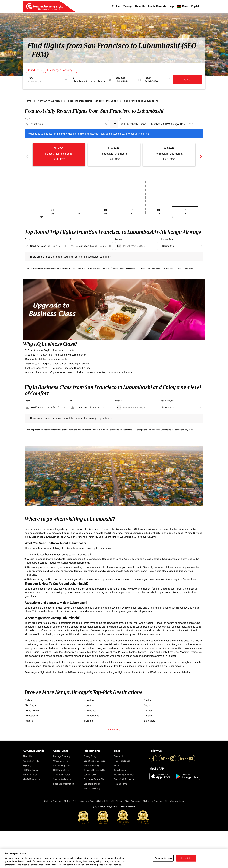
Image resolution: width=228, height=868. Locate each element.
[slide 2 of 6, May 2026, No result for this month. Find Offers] (114, 155)
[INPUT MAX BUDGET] (139, 242)
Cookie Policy (90, 771)
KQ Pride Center (30, 767)
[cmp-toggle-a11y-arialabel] (114, 124)
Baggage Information (64, 780)
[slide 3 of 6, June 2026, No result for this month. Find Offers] (169, 155)
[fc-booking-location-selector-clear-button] (111, 80)
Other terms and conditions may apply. (177, 265)
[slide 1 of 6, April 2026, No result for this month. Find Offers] (59, 155)
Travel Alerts (120, 767)
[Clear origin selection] (107, 124)
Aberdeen (90, 697)
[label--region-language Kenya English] (190, 6)
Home (28, 101)
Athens (148, 712)
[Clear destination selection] (201, 124)
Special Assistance (62, 776)
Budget (119, 236)
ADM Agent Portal (62, 771)
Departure (120, 78)
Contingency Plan (92, 780)
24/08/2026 (151, 81)
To (73, 78)
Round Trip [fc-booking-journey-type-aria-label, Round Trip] (33, 70)
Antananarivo (92, 712)
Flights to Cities (71, 798)
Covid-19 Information (124, 776)
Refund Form (120, 780)
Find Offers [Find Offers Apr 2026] (59, 159)
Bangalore (150, 717)
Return (148, 78)
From (30, 78)
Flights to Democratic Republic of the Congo (93, 101)
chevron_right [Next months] (201, 155)
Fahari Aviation (30, 771)
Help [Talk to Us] (122, 757)
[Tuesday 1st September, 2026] (185, 203)
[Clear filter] (65, 243)
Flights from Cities (132, 798)
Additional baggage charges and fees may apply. (141, 265)
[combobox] (46, 82)
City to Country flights (174, 798)
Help (171, 6)
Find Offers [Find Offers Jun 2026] (169, 159)
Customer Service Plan (94, 776)
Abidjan (148, 697)
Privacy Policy (90, 753)
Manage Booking (62, 753)
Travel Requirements (124, 771)
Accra (147, 702)
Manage (128, 6)
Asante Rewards (157, 6)
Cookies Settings (163, 858)
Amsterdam (31, 712)
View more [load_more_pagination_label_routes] (114, 726)
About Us (140, 6)
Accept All (186, 858)
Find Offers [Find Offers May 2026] (114, 159)
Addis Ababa (32, 707)
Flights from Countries (153, 798)
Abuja (87, 702)
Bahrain (89, 717)
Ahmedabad (91, 707)
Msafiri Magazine (31, 776)
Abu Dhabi (31, 702)
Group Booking (61, 757)
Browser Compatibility (94, 767)
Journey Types (168, 236)
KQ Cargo (28, 762)
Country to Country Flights (92, 798)
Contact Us (119, 753)
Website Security (91, 762)
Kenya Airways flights (50, 101)
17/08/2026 (122, 81)
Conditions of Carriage (94, 757)
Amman (148, 707)
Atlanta (29, 717)
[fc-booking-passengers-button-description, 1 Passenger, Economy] (59, 70)
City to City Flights (114, 798)
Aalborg (29, 697)
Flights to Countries (53, 798)
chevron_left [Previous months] (27, 155)
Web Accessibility (92, 785)
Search (187, 80)
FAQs (117, 762)
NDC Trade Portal (62, 767)
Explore (116, 6)
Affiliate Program (61, 762)
